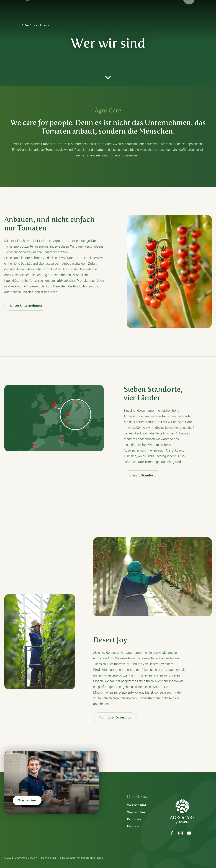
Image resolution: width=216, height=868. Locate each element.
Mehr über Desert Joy (115, 717)
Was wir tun (27, 800)
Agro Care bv (43, 11)
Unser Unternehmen (26, 306)
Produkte (134, 819)
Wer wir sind (137, 805)
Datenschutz (49, 858)
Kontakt (133, 826)
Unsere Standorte (143, 475)
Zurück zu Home (37, 25)
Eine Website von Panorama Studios (81, 858)
